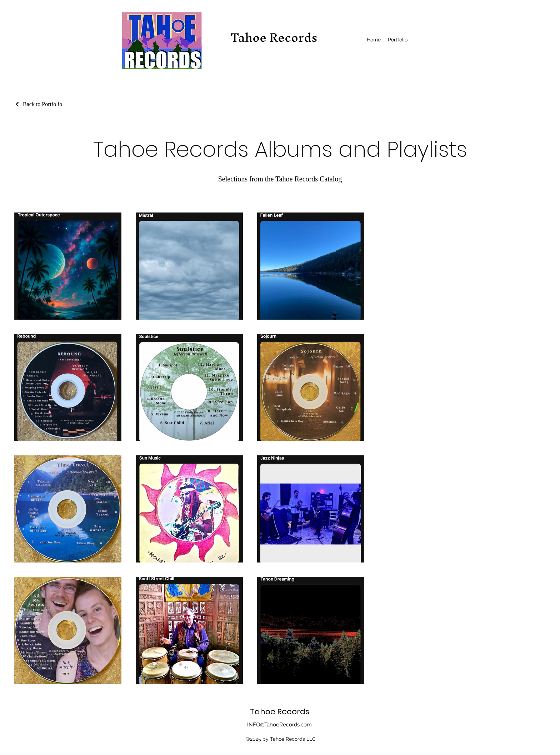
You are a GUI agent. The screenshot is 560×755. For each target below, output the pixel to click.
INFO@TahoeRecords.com (279, 725)
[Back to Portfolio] (38, 104)
